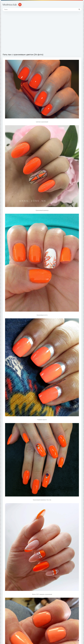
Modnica (10, 5)
